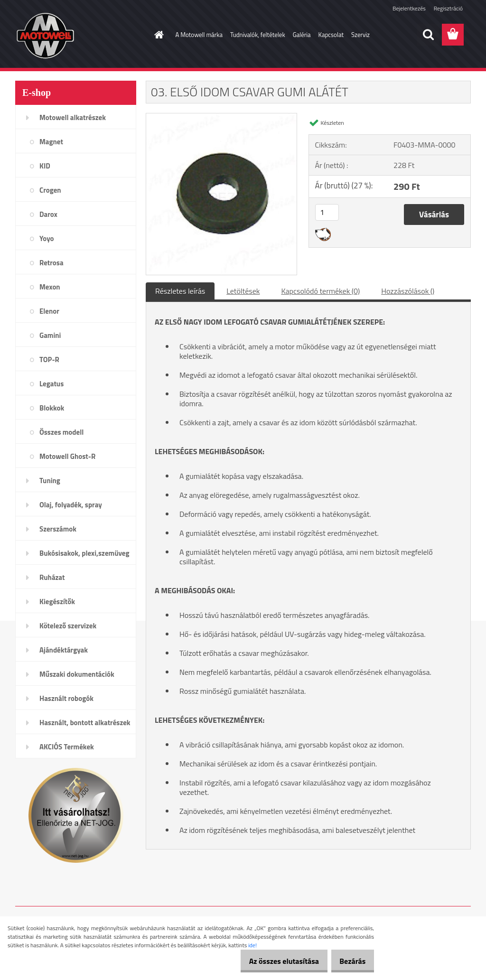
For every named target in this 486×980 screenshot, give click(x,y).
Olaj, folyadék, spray (71, 505)
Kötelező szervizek (68, 626)
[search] (428, 35)
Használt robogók (66, 698)
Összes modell (61, 432)
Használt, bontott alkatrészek (85, 723)
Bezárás (349, 961)
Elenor (49, 311)
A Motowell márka (199, 35)
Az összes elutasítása (274, 961)
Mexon (50, 287)
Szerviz (360, 35)
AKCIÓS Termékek (67, 747)
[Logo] (80, 35)
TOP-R (49, 359)
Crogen (50, 190)
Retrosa (51, 263)
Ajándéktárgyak (64, 650)
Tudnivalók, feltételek (258, 35)
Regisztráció (448, 8)
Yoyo (47, 238)
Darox (48, 214)
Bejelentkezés (409, 8)
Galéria (302, 35)
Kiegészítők (57, 602)
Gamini (50, 335)
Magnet (51, 142)
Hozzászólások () (408, 291)
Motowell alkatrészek (73, 117)
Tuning (50, 481)
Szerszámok (58, 529)
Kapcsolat (331, 35)
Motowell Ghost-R (67, 456)
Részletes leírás (180, 291)
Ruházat (52, 577)
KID (45, 166)
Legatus (51, 384)
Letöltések (243, 291)
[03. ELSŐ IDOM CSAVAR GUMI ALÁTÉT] (221, 117)
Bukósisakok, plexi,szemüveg (84, 553)
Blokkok (52, 408)
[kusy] (327, 212)
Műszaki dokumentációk (77, 674)
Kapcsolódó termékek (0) (320, 291)
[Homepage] (158, 35)
